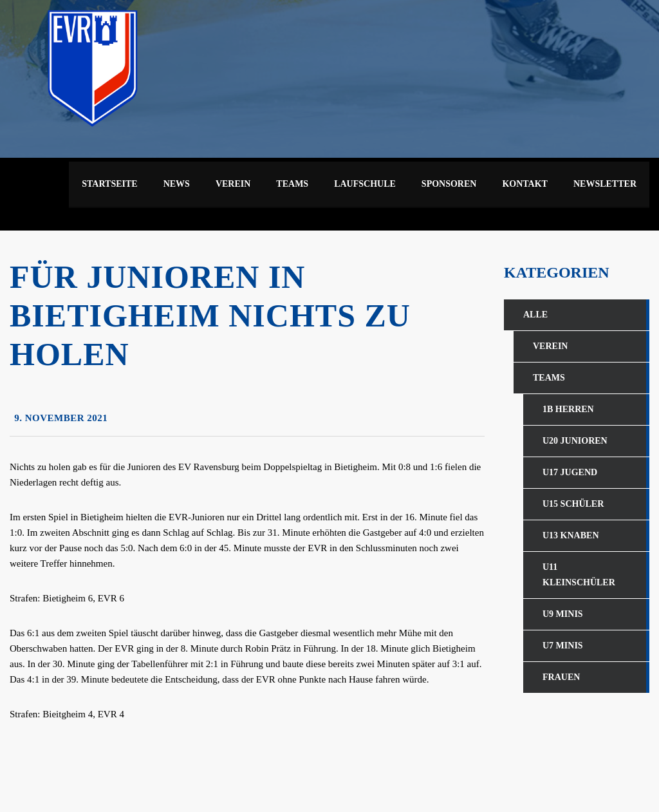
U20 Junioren (575, 441)
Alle (535, 315)
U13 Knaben (571, 535)
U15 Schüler (573, 504)
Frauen (561, 677)
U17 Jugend (570, 472)
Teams (549, 378)
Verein (550, 346)
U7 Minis (563, 646)
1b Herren (568, 409)
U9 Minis (563, 614)
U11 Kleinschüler (579, 575)
